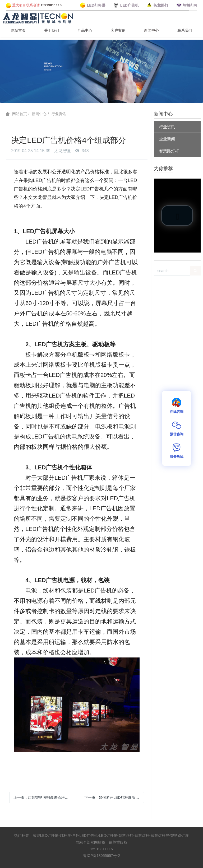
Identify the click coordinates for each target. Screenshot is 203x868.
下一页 (114, 797)
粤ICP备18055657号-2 (101, 856)
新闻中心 (151, 30)
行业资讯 (59, 114)
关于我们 (52, 30)
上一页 (43, 797)
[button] (177, 216)
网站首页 (18, 30)
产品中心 (85, 30)
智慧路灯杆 (169, 151)
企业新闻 (167, 139)
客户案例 (118, 30)
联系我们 (185, 30)
